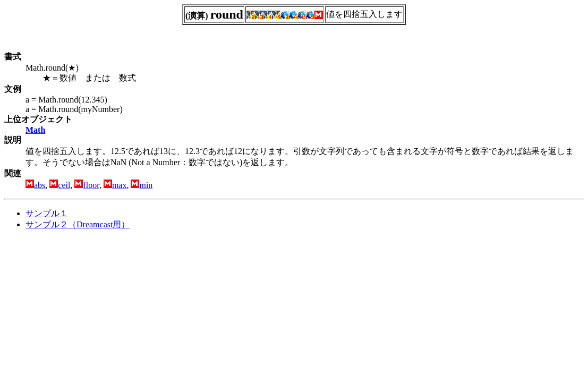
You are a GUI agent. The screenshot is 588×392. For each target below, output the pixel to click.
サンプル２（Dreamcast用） (78, 224)
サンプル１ (47, 213)
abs (40, 185)
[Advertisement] (93, 313)
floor (91, 185)
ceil (64, 185)
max (120, 185)
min (146, 185)
